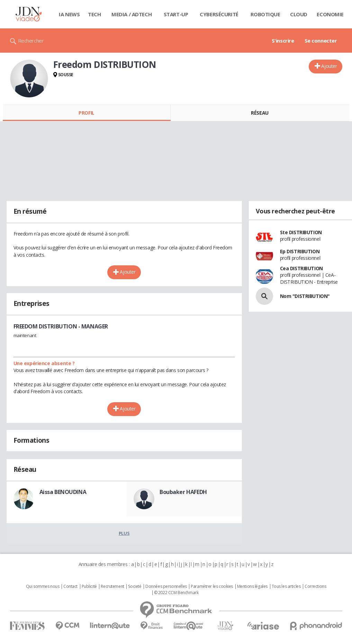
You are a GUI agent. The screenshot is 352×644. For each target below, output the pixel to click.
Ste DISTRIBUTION (301, 232)
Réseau (260, 113)
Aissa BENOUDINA (63, 492)
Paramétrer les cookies (212, 586)
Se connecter (321, 41)
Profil (86, 113)
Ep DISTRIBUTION (300, 251)
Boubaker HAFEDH (183, 492)
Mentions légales (252, 586)
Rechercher (31, 41)
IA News (69, 14)
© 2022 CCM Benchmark (176, 593)
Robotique (265, 14)
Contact (70, 586)
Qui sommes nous (43, 586)
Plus (124, 533)
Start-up (176, 14)
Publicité (89, 586)
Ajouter (329, 66)
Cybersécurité (219, 14)
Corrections (315, 586)
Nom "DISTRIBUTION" (305, 296)
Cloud (299, 14)
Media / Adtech (132, 14)
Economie (330, 14)
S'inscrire (283, 41)
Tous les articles (286, 586)
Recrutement (112, 586)
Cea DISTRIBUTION (301, 268)
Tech (94, 14)
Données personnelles (166, 586)
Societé (135, 586)
